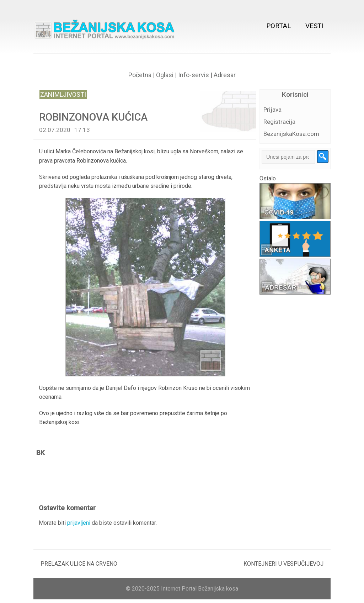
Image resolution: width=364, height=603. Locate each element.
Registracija (279, 122)
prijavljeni (79, 523)
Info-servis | (194, 75)
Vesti (314, 26)
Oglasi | (166, 75)
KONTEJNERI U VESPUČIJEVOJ (283, 564)
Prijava (272, 110)
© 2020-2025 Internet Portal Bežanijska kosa (182, 589)
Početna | (141, 75)
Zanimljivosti (63, 94)
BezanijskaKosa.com (291, 134)
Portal (279, 26)
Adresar (225, 75)
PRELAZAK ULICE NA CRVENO (79, 564)
